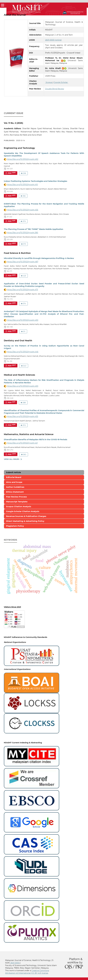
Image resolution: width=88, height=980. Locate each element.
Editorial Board (14, 477)
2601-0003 (15, 963)
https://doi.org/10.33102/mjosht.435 (23, 416)
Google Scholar (61, 82)
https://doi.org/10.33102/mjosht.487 (23, 262)
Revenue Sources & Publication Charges (26, 516)
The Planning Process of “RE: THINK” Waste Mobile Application (34, 229)
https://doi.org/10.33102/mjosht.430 (23, 320)
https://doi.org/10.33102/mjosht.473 (22, 290)
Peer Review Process (16, 497)
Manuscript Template (17, 502)
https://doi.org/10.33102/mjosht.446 (23, 352)
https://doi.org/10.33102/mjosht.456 (23, 210)
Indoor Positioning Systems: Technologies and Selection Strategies (35, 181)
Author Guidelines (15, 487)
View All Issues (12, 459)
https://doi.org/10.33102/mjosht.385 (23, 233)
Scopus (49, 82)
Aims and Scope (14, 482)
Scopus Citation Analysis (19, 506)
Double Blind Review (55, 89)
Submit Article (13, 472)
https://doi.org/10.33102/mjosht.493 (23, 386)
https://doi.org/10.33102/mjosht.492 (23, 159)
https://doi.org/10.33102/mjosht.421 (22, 443)
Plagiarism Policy (15, 526)
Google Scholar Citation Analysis (23, 511)
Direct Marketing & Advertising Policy (25, 521)
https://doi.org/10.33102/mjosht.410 (22, 185)
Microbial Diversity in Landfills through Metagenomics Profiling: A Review (39, 258)
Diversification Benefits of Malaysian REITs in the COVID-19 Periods (35, 440)
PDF (11, 173)
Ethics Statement (15, 492)
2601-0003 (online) (53, 40)
